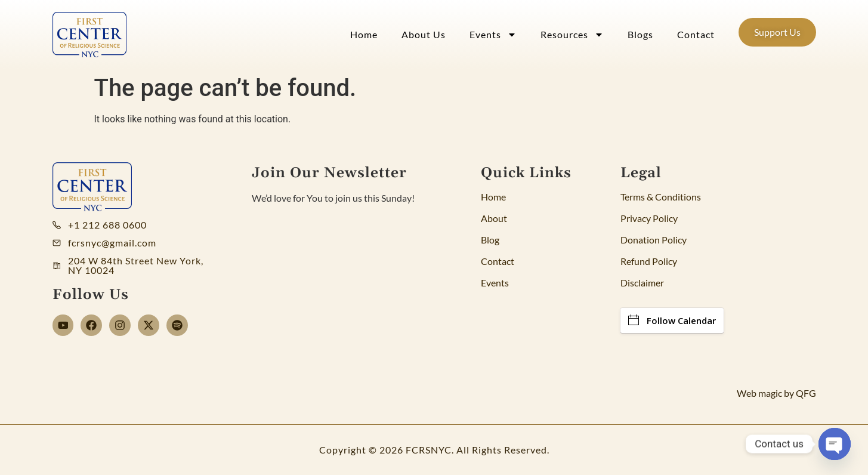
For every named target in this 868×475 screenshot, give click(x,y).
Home (364, 34)
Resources (572, 35)
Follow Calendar (672, 320)
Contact (696, 34)
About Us (424, 34)
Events (493, 35)
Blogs (640, 34)
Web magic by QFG (776, 393)
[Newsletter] (342, 294)
